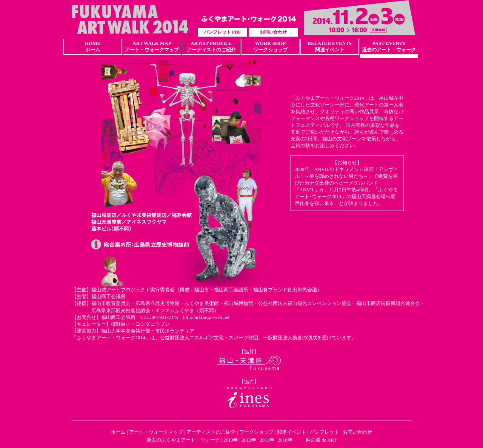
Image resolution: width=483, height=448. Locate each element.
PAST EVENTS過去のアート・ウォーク (389, 46)
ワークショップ (256, 432)
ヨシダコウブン (153, 324)
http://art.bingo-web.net (206, 317)
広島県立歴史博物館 (158, 303)
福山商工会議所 (231, 290)
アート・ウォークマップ (156, 432)
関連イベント (292, 432)
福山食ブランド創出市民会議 (285, 290)
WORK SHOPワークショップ (270, 46)
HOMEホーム (93, 46)
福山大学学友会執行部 (126, 331)
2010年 (285, 440)
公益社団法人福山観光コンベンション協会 (305, 303)
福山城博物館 (238, 303)
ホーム (118, 432)
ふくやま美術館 (202, 303)
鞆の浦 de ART (321, 440)
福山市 (202, 290)
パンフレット (325, 432)
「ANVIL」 (307, 190)
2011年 (267, 440)
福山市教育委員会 (111, 303)
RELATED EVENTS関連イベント (330, 46)
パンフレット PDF (222, 32)
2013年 (231, 440)
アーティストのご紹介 (211, 432)
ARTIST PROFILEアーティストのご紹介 (211, 46)
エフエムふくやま (175, 310)
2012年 (249, 440)
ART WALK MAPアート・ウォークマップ (152, 46)
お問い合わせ (273, 32)
